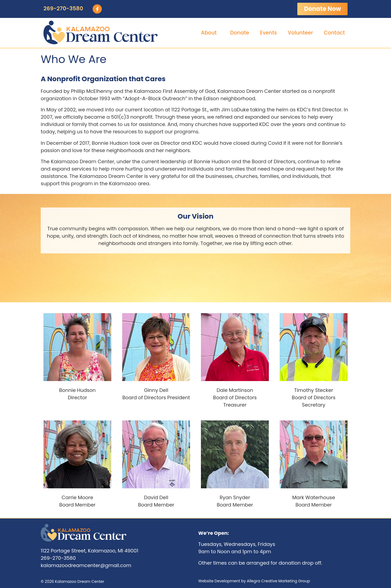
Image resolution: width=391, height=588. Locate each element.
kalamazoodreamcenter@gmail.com (86, 565)
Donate (240, 33)
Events (268, 33)
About (210, 33)
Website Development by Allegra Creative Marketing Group (254, 581)
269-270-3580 (63, 8)
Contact (334, 33)
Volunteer (300, 33)
